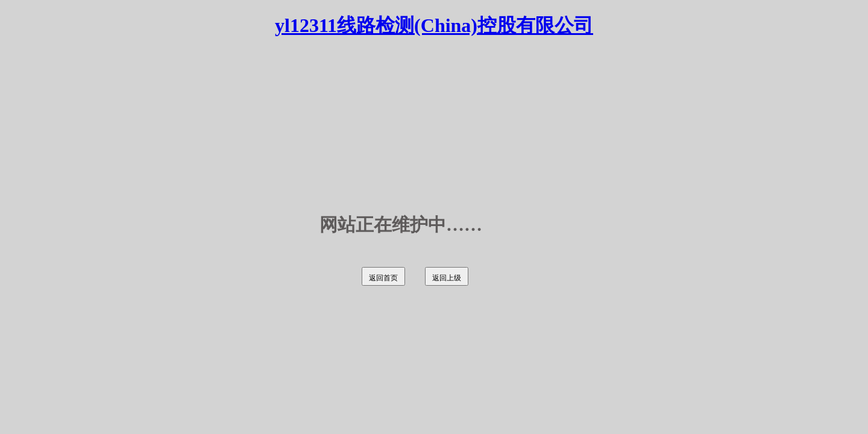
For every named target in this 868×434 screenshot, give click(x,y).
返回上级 (447, 278)
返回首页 (383, 278)
